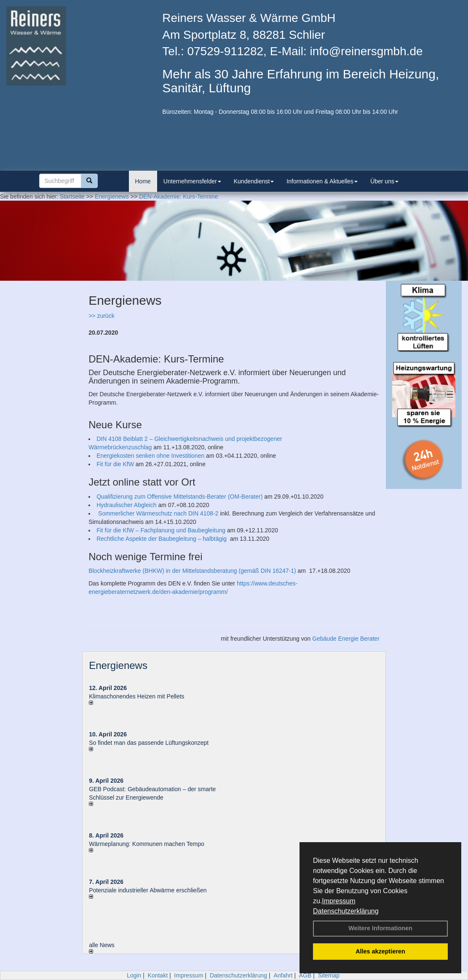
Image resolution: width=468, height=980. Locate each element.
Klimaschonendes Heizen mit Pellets (136, 696)
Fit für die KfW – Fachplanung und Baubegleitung (161, 530)
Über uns (384, 181)
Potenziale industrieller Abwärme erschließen (148, 890)
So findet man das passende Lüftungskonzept (149, 743)
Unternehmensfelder (192, 181)
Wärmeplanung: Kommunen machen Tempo (147, 844)
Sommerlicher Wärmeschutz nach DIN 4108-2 (158, 513)
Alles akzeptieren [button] (380, 951)
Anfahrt (283, 975)
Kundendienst (254, 181)
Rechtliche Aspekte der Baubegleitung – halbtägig (162, 539)
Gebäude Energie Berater (346, 639)
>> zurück (101, 316)
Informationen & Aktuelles (322, 181)
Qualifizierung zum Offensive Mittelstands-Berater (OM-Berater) (179, 497)
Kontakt (158, 975)
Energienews (118, 665)
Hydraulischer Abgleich (126, 505)
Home (143, 181)
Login (134, 975)
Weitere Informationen (380, 928)
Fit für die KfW (115, 464)
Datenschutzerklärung (346, 911)
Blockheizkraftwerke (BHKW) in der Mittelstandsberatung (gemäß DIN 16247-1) (192, 571)
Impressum (338, 901)
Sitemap (329, 975)
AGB (305, 975)
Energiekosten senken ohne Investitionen (150, 456)
